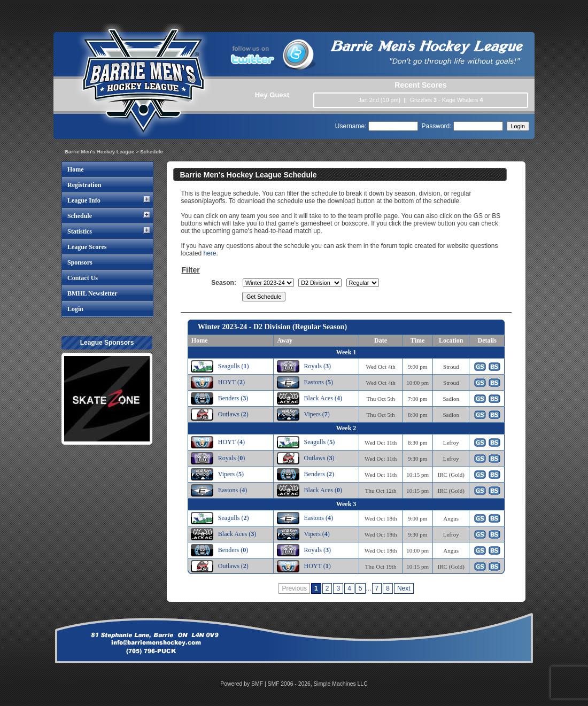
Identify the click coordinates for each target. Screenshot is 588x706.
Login (75, 309)
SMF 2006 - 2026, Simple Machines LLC (318, 684)
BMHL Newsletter (92, 293)
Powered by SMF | (244, 684)
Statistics (80, 231)
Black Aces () (323, 398)
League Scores (87, 247)
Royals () (318, 366)
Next (404, 588)
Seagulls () (234, 366)
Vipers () (317, 414)
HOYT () (231, 382)
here (210, 253)
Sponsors (80, 262)
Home (76, 169)
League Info (84, 200)
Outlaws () (233, 414)
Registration (84, 185)
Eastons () (319, 382)
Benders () (233, 398)
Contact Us (83, 278)
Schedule (80, 216)
